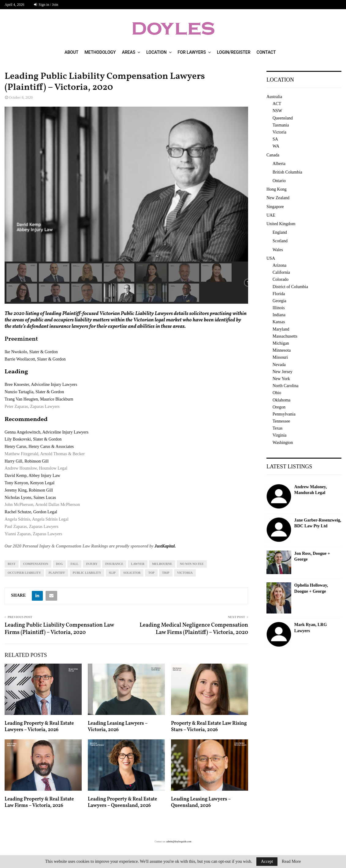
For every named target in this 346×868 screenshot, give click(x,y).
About (71, 52)
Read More (291, 862)
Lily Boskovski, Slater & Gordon (33, 439)
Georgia (279, 301)
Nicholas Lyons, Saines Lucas (30, 498)
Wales (278, 250)
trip (166, 573)
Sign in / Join (46, 5)
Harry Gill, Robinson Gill (27, 461)
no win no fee (192, 564)
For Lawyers (192, 52)
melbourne (162, 564)
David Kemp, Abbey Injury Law (32, 476)
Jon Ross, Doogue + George (312, 557)
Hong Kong (277, 189)
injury (92, 564)
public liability (87, 573)
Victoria (185, 573)
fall (74, 564)
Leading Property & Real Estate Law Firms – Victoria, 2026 (39, 802)
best (12, 564)
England (280, 232)
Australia (274, 97)
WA (276, 146)
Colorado (281, 279)
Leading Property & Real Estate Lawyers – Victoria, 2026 (39, 727)
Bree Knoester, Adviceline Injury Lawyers (41, 385)
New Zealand (278, 198)
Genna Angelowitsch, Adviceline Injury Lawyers (47, 432)
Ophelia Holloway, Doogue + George (311, 588)
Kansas (279, 322)
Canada (273, 155)
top (151, 573)
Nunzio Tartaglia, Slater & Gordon (34, 392)
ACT (277, 104)
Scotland (280, 241)
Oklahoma (281, 400)
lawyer (138, 564)
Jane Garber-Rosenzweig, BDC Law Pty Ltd (318, 523)
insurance (114, 564)
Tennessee (281, 421)
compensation (36, 564)
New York (281, 379)
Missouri (280, 357)
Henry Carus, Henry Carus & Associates (39, 447)
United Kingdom (281, 224)
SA (275, 139)
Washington (283, 443)
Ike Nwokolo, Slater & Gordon (31, 352)
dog (60, 564)
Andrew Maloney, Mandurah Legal (311, 490)
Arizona (279, 265)
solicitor (132, 573)
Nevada (279, 365)
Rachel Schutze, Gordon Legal (31, 512)
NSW (277, 111)
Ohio (277, 393)
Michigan (281, 343)
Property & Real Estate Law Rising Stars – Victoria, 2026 (209, 727)
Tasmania (281, 125)
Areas (128, 52)
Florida (279, 294)
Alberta (279, 164)
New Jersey (283, 372)
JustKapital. (165, 546)
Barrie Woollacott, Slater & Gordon (35, 359)
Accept (267, 861)
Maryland (281, 329)
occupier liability (24, 573)
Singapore (275, 207)
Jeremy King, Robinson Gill (29, 490)
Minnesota (282, 350)
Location (156, 52)
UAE (271, 215)
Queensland (283, 118)
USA (271, 258)
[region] (126, 205)
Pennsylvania (284, 414)
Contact (266, 52)
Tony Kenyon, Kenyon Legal (30, 483)
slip (112, 573)
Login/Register (234, 52)
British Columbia (287, 172)
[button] (22, 273)
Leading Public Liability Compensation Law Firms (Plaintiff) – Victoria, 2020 (59, 629)
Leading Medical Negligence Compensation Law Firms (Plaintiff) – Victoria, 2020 (194, 629)
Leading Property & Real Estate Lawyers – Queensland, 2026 (123, 802)
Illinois (279, 308)
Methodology (100, 52)
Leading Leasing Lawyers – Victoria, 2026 (118, 727)
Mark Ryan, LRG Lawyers (311, 628)
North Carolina (285, 386)
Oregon (279, 407)
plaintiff (57, 573)
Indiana (279, 315)
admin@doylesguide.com (179, 842)
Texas (277, 428)
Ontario (279, 181)
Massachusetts (285, 336)
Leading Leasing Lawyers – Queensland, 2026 (201, 802)
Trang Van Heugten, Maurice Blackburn (39, 399)
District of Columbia (290, 287)
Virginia (280, 435)
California (281, 272)
